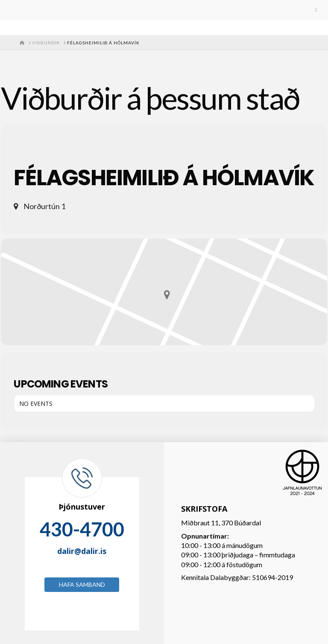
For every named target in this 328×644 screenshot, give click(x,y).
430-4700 (82, 529)
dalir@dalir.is (82, 551)
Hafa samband (82, 584)
